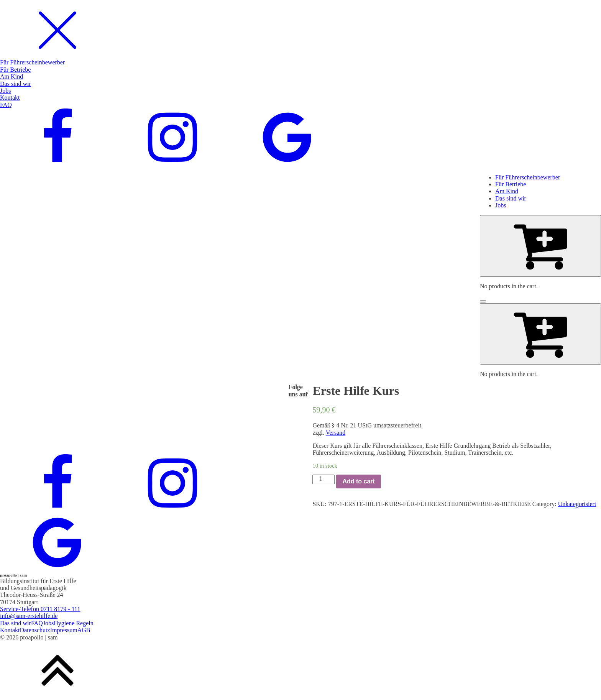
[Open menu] (483, 301)
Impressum (64, 630)
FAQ (37, 623)
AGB (84, 630)
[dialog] (300, 84)
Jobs (48, 623)
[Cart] (540, 246)
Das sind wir (16, 623)
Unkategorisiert (577, 504)
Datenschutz (35, 630)
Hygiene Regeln (74, 623)
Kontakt (10, 630)
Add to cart (358, 481)
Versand (336, 433)
